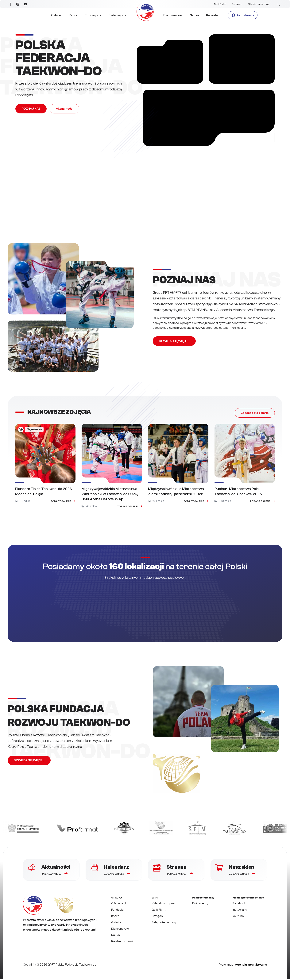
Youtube (238, 917)
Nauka (194, 15)
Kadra (73, 15)
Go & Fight (220, 4)
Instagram (240, 910)
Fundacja (91, 15)
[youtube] (25, 4)
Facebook (239, 904)
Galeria (56, 15)
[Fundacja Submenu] (102, 15)
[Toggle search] (278, 4)
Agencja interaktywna (251, 965)
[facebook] (10, 4)
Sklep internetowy (259, 4)
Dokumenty (200, 904)
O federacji (118, 904)
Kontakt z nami (122, 942)
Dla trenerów (173, 15)
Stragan (237, 4)
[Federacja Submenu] (127, 15)
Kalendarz (214, 15)
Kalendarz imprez (164, 904)
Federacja (116, 15)
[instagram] (18, 4)
